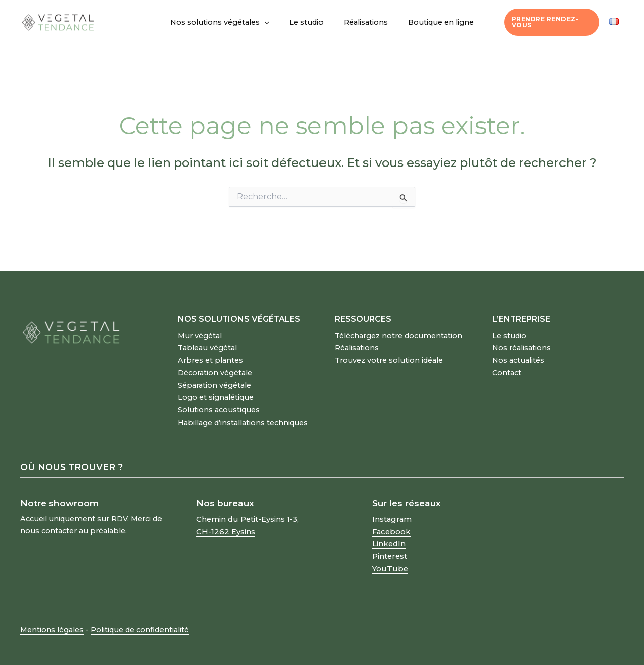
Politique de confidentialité (140, 623)
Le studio (309, 22)
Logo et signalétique (216, 394)
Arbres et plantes (210, 359)
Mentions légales (52, 623)
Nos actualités (518, 359)
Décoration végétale (215, 371)
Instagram (391, 515)
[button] (273, 22)
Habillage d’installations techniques (243, 419)
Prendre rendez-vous (548, 22)
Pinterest (389, 550)
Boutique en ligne (432, 22)
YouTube (389, 562)
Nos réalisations (521, 347)
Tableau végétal (207, 347)
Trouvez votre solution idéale (389, 359)
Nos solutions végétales (228, 22)
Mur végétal (200, 335)
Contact (507, 371)
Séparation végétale (214, 383)
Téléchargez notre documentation (398, 335)
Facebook (391, 527)
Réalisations (363, 22)
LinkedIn (388, 538)
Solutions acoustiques (219, 406)
